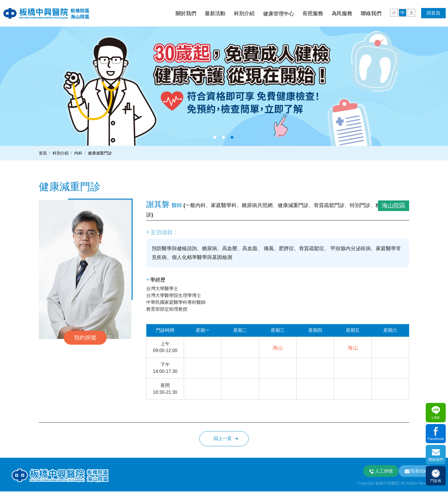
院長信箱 (419, 473)
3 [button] (232, 137)
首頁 (43, 153)
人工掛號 (382, 473)
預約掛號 (85, 338)
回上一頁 (223, 440)
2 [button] (223, 137)
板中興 (51, 13)
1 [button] (215, 137)
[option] (224, 85)
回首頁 (433, 13)
